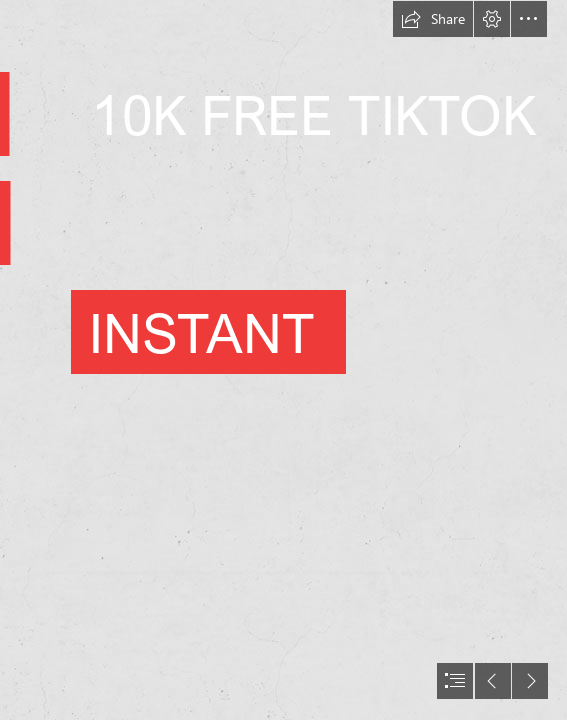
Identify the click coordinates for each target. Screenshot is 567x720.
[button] (433, 19)
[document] (283, 360)
